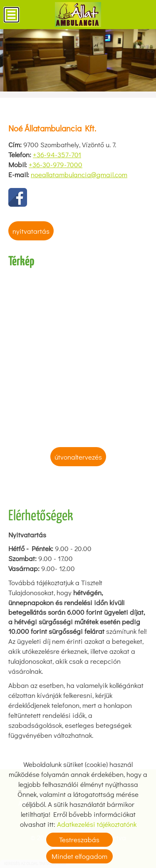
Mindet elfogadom (79, 856)
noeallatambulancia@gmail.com (79, 174)
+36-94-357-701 (57, 155)
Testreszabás (79, 840)
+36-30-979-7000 (56, 164)
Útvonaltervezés (78, 457)
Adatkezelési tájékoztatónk (97, 824)
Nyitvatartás (31, 231)
